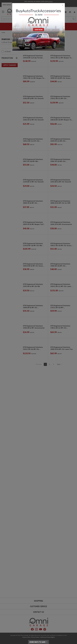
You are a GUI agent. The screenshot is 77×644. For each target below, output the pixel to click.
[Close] (38, 5)
